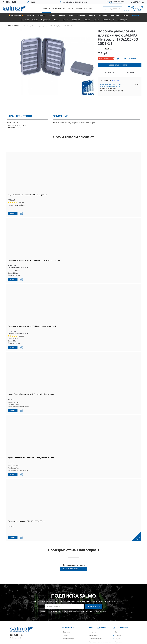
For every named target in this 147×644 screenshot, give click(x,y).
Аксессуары (122, 20)
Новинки (118, 623)
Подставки (76, 20)
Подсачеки (115, 15)
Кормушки (46, 20)
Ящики (56, 20)
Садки (125, 15)
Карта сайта (93, 623)
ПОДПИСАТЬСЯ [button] (94, 594)
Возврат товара (69, 626)
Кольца (87, 20)
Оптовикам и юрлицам (63, 9)
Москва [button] (115, 81)
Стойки (96, 20)
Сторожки (25, 20)
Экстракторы (108, 20)
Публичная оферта (96, 626)
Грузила (92, 15)
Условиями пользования (93, 599)
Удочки (52, 15)
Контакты (88, 9)
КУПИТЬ (13, 209)
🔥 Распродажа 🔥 (16, 15)
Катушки (31, 15)
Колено (62, 15)
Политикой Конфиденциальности (74, 599)
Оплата (66, 623)
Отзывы (78, 9)
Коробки (135, 15)
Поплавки (81, 15)
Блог (117, 620)
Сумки (65, 20)
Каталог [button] (47, 9)
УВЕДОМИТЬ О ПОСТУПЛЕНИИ (120, 65)
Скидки (117, 626)
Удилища (42, 15)
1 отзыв (21, 202)
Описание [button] (131, 72)
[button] (115, 3)
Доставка (66, 620)
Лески (71, 15)
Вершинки (103, 15)
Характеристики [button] (109, 72)
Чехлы (35, 20)
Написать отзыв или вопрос (73, 557)
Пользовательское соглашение (100, 630)
